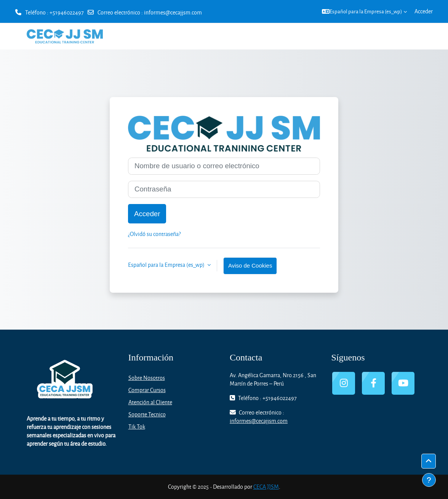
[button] (364, 11)
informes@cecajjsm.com (173, 12)
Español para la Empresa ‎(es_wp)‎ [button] (167, 265)
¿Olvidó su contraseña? (154, 234)
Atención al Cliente (150, 402)
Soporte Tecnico (147, 414)
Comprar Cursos (147, 390)
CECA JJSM (266, 487)
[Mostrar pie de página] (429, 480)
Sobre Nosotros (147, 378)
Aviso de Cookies (250, 265)
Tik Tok (137, 426)
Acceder (424, 11)
